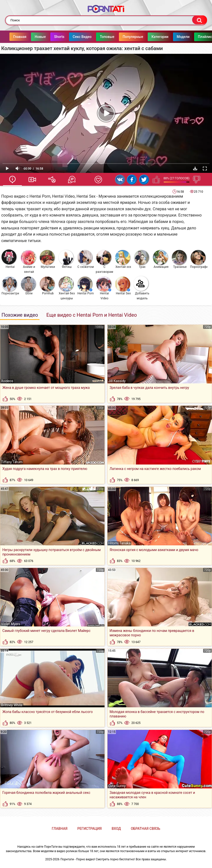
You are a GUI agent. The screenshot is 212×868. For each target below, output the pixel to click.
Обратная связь (145, 829)
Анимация (161, 259)
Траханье (179, 259)
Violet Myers (11, 624)
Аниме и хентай (28, 262)
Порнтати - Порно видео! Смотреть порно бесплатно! (98, 859)
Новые (43, 37)
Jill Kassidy (117, 381)
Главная (23, 37)
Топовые (110, 37)
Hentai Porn (86, 286)
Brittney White (12, 705)
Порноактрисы (10, 286)
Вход (116, 829)
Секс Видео (85, 37)
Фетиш (66, 259)
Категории (163, 37)
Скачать (195, 168)
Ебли (28, 286)
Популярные (136, 37)
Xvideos (7, 381)
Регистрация (90, 829)
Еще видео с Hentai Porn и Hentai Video (92, 315)
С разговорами (105, 262)
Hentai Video (104, 288)
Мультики (47, 259)
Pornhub (47, 286)
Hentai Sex (123, 286)
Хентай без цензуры (67, 288)
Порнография (199, 259)
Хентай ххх (123, 259)
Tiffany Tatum (12, 462)
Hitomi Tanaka (119, 543)
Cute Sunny (117, 786)
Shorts (62, 37)
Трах (141, 259)
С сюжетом (86, 259)
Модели (186, 37)
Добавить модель (141, 288)
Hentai (9, 259)
